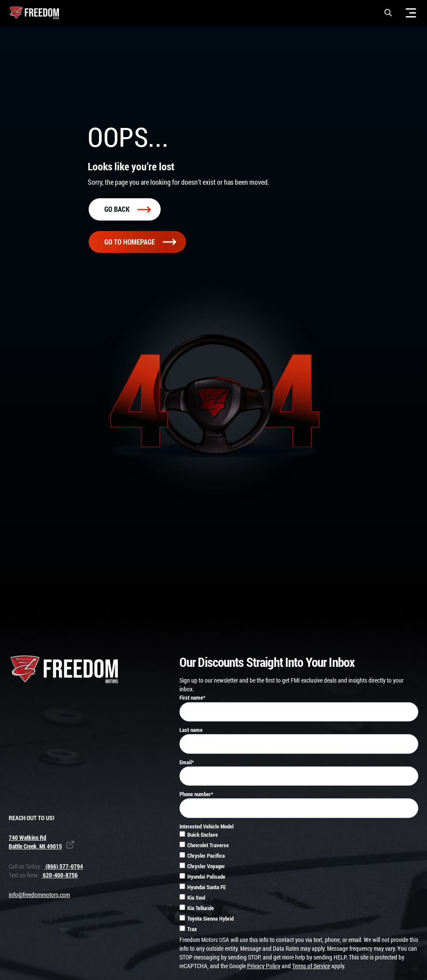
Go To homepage (140, 243)
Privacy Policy (264, 968)
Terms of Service (311, 968)
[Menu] (411, 13)
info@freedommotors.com (39, 896)
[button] (388, 13)
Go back (127, 211)
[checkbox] (299, 885)
